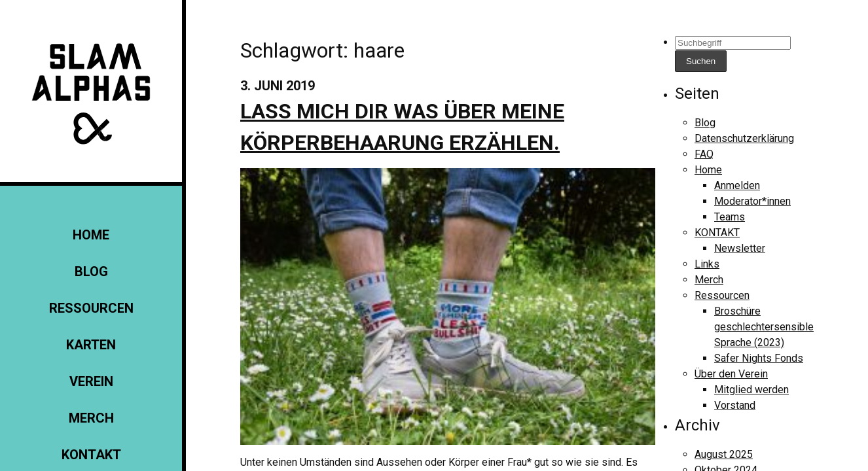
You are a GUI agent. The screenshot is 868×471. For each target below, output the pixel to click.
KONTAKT (91, 455)
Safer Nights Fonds (759, 358)
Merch (91, 418)
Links (707, 264)
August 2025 (724, 454)
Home (91, 235)
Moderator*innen (752, 201)
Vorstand (735, 405)
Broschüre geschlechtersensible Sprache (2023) (764, 327)
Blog (91, 271)
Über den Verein (731, 374)
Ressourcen (91, 308)
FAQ (704, 154)
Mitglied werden (751, 390)
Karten (91, 345)
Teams (730, 217)
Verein (91, 381)
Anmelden (737, 185)
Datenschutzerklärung (744, 138)
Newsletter (740, 248)
